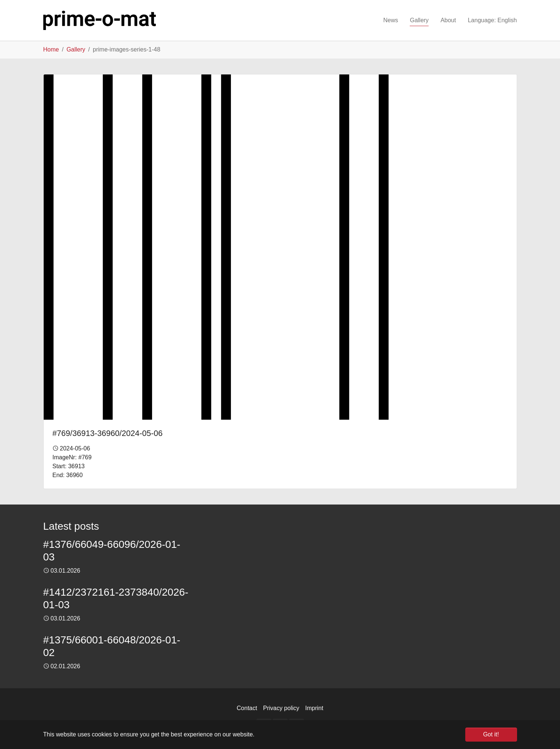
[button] (492, 20)
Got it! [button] (491, 734)
